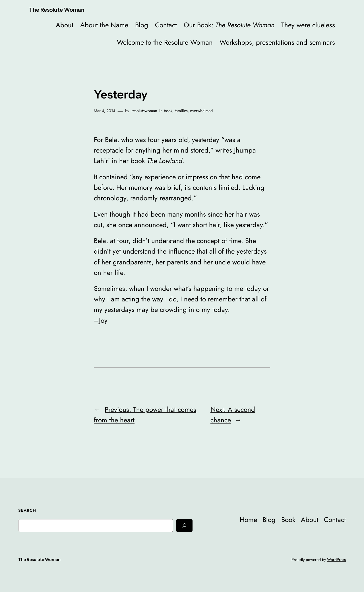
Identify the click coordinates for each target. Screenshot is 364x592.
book (168, 111)
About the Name (104, 25)
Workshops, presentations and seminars (277, 42)
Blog (142, 25)
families (181, 111)
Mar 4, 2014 (105, 111)
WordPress (336, 560)
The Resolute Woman (57, 10)
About (65, 25)
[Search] (184, 526)
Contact (166, 25)
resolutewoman (144, 111)
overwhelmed (201, 111)
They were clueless (308, 25)
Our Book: (229, 25)
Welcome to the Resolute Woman (165, 42)
